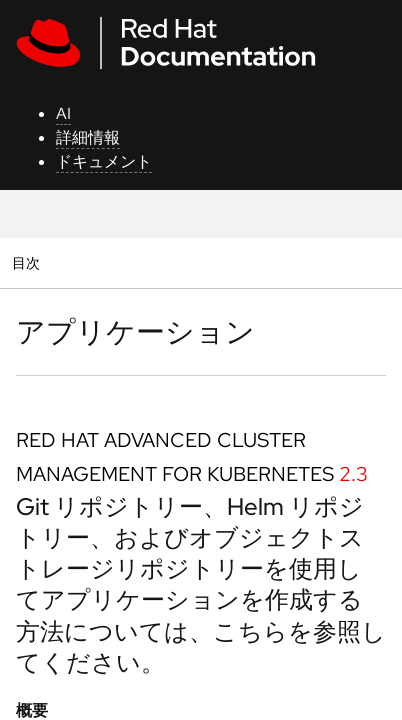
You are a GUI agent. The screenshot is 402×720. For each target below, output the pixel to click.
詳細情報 (88, 137)
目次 (28, 262)
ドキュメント (104, 161)
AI (63, 113)
